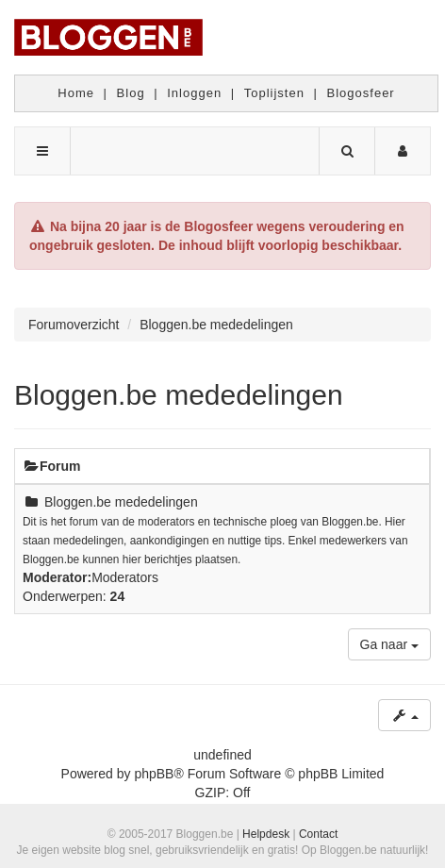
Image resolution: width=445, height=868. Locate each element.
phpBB (154, 774)
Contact (318, 834)
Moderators (125, 577)
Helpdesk (266, 834)
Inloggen (194, 93)
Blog (131, 93)
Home (76, 93)
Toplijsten (274, 93)
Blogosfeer (361, 93)
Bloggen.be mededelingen (179, 395)
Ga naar (389, 644)
